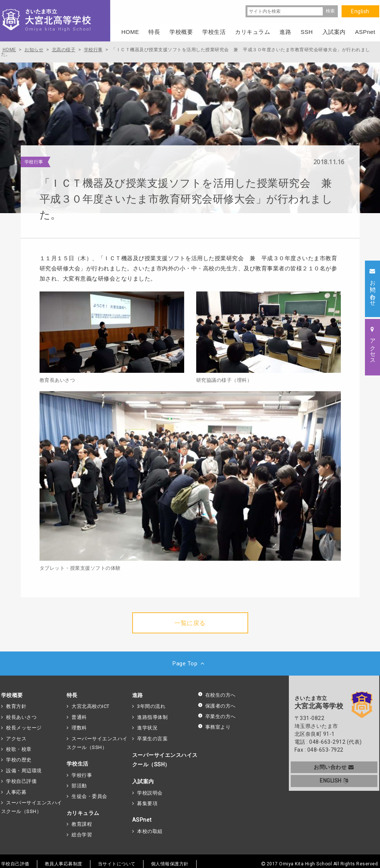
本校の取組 (150, 831)
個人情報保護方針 (170, 864)
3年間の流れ (151, 706)
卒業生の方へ (217, 716)
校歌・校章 (19, 749)
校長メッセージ (24, 728)
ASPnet (142, 820)
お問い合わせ (334, 767)
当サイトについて (117, 864)
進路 (138, 695)
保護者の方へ (217, 706)
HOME (130, 32)
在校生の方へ (217, 695)
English (360, 11)
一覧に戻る (190, 623)
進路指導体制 (152, 717)
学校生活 (78, 764)
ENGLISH (334, 781)
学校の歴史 (19, 760)
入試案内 (143, 781)
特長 (72, 695)
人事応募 (16, 792)
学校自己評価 (21, 781)
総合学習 (82, 835)
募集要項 (147, 803)
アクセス (16, 739)
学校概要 (12, 695)
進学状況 (147, 728)
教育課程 (82, 824)
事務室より (214, 727)
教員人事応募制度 (64, 864)
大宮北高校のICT (91, 706)
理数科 (79, 728)
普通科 (79, 717)
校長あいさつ (21, 717)
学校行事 (82, 775)
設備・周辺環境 (24, 771)
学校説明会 (150, 793)
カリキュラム (83, 813)
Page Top (190, 664)
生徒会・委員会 (89, 796)
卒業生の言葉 (152, 739)
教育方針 (16, 706)
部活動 (79, 786)
